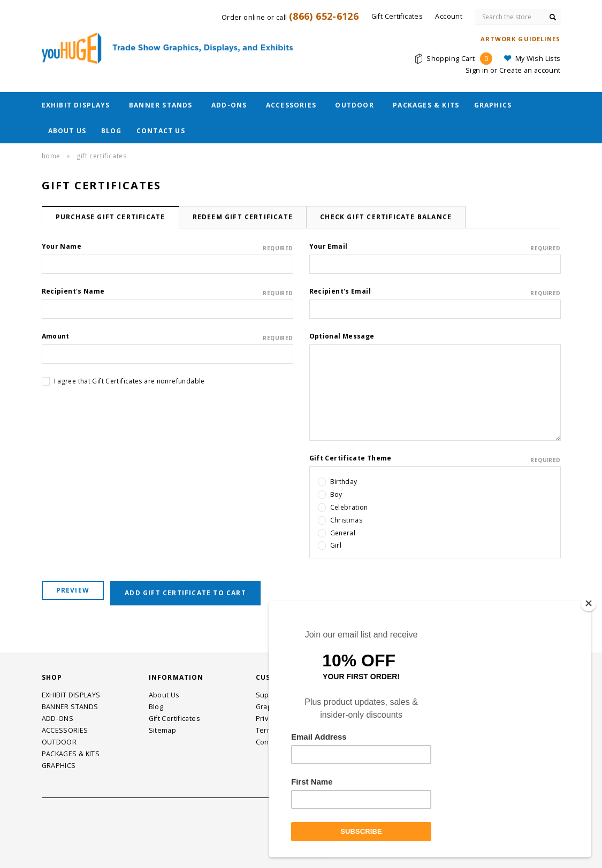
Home (51, 156)
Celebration (349, 507)
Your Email (435, 247)
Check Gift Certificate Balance (386, 217)
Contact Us (161, 131)
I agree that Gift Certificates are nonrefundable (129, 381)
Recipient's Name (167, 291)
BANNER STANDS (161, 105)
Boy (336, 494)
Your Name (167, 247)
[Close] (589, 603)
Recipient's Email (435, 291)
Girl (336, 545)
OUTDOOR (354, 105)
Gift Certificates (101, 156)
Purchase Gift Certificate (111, 217)
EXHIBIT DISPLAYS (76, 105)
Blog (112, 131)
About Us (67, 131)
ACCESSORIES (291, 105)
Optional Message (342, 336)
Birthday (344, 482)
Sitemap (163, 730)
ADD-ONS (229, 105)
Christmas (346, 520)
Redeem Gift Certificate (243, 217)
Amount (167, 336)
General (343, 533)
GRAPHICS (493, 105)
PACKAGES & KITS (426, 105)
